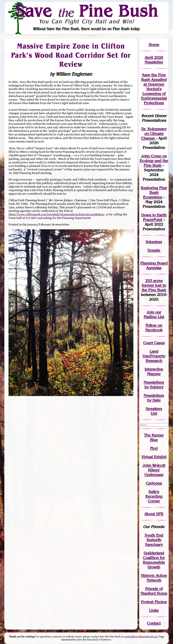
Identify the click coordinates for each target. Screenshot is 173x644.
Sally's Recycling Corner (154, 496)
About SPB (154, 514)
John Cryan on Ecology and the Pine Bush (154, 161)
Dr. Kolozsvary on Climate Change (154, 134)
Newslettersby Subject (154, 385)
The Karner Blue (154, 437)
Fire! (154, 448)
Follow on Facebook (154, 328)
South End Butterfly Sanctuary (154, 540)
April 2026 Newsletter (154, 60)
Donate (154, 250)
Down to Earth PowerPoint (154, 217)
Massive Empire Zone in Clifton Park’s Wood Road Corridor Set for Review (71, 55)
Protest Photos (154, 602)
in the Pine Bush (154, 288)
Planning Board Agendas (154, 265)
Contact (154, 623)
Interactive (154, 369)
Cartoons (154, 483)
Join (150, 312)
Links (154, 610)
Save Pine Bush (87, 11)
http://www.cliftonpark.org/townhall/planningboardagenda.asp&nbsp (56, 214)
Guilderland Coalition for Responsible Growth (154, 560)
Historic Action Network (154, 578)
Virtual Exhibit (154, 457)
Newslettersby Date (154, 398)
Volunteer (154, 242)
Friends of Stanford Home (154, 591)
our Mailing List (154, 314)
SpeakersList (154, 411)
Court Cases (154, 343)
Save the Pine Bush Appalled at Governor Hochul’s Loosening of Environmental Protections (154, 89)
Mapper (154, 374)
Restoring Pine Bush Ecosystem (154, 192)
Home (154, 45)
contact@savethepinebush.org (141, 637)
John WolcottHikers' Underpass (154, 470)
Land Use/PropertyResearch (154, 356)
